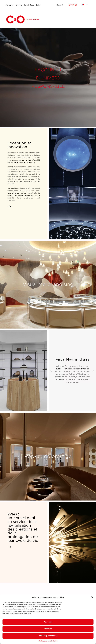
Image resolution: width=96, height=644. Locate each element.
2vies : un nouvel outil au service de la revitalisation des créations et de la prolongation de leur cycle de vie (23, 528)
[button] (92, 597)
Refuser (48, 629)
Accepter (48, 622)
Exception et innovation (19, 145)
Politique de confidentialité (48, 641)
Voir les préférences (48, 636)
